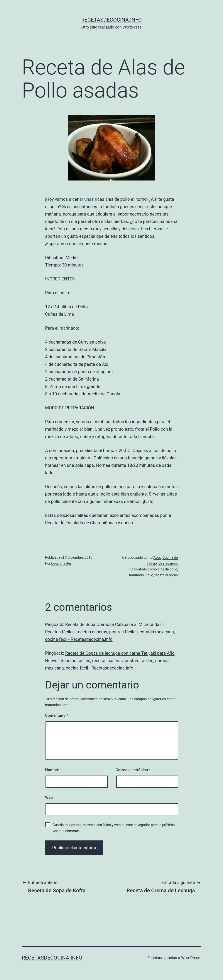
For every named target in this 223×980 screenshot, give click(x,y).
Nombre (53, 770)
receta (86, 229)
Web (49, 797)
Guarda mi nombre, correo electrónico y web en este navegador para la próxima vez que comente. (114, 828)
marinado (137, 575)
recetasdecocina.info (111, 20)
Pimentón (96, 357)
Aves (157, 557)
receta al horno (166, 575)
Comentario (57, 715)
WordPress (191, 958)
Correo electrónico (133, 770)
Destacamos (168, 563)
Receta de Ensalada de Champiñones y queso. (90, 523)
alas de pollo (167, 569)
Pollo (83, 307)
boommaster (61, 563)
